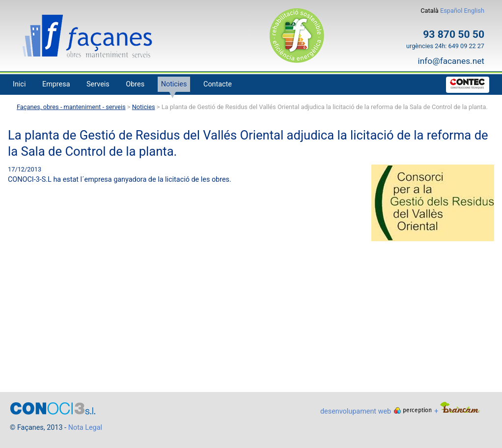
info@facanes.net (451, 61)
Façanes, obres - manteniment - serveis (71, 107)
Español (452, 11)
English (474, 11)
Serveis (98, 84)
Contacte (218, 84)
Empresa (56, 84)
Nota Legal (85, 428)
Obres (135, 84)
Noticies (174, 84)
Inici (19, 84)
